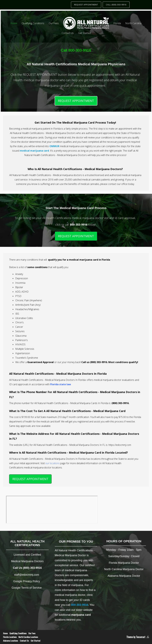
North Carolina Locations (28, 637)
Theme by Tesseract (136, 637)
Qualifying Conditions (33, 23)
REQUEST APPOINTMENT (86, 5)
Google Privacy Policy (27, 581)
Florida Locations (10, 637)
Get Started (84, 33)
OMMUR (54, 146)
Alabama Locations (11, 641)
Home (14, 23)
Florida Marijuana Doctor (124, 563)
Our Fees (54, 23)
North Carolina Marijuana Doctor (124, 569)
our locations (52, 463)
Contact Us (68, 33)
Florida (117, 23)
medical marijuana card (34, 151)
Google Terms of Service (27, 588)
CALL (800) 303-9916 (116, 5)
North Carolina (133, 23)
